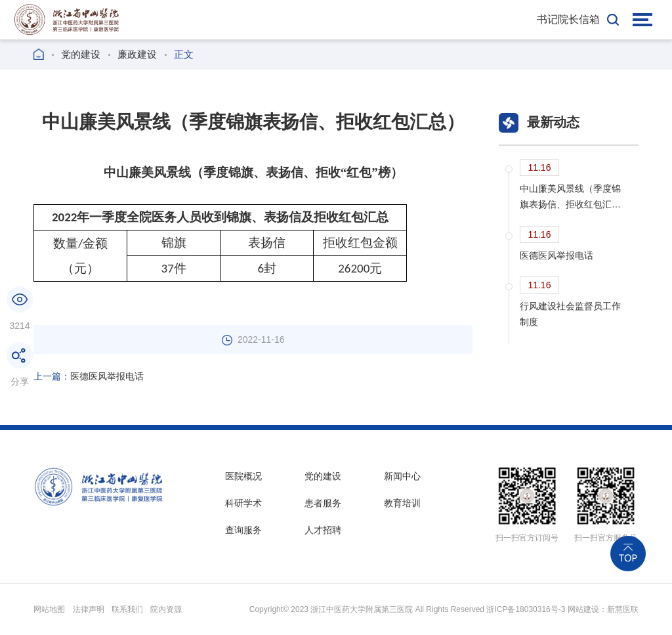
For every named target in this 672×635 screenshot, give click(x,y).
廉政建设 (137, 54)
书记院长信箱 (568, 19)
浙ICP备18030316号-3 (526, 609)
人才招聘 (323, 530)
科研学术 (243, 503)
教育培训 (402, 503)
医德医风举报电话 (89, 376)
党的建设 (81, 54)
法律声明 (89, 609)
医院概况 (243, 476)
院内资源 (166, 609)
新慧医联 (623, 609)
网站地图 (49, 609)
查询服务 (243, 530)
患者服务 (323, 503)
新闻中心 (402, 476)
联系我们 (127, 609)
